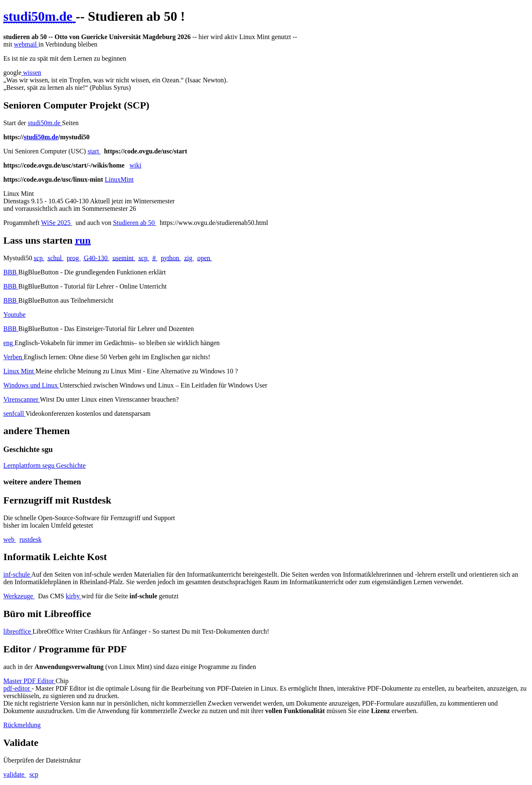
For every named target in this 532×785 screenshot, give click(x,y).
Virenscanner (22, 399)
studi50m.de (45, 123)
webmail (26, 44)
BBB (11, 272)
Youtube (15, 315)
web (10, 539)
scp (34, 774)
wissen (32, 73)
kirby (74, 596)
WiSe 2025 (57, 223)
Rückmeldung (22, 725)
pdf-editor (17, 688)
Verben (14, 357)
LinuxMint (119, 179)
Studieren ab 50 (135, 223)
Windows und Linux (31, 385)
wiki (135, 165)
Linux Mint (19, 371)
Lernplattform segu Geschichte (44, 465)
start (94, 151)
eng (9, 343)
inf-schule (17, 574)
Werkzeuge (19, 596)
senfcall (14, 413)
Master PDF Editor (30, 681)
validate (15, 774)
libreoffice (18, 631)
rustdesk (31, 539)
